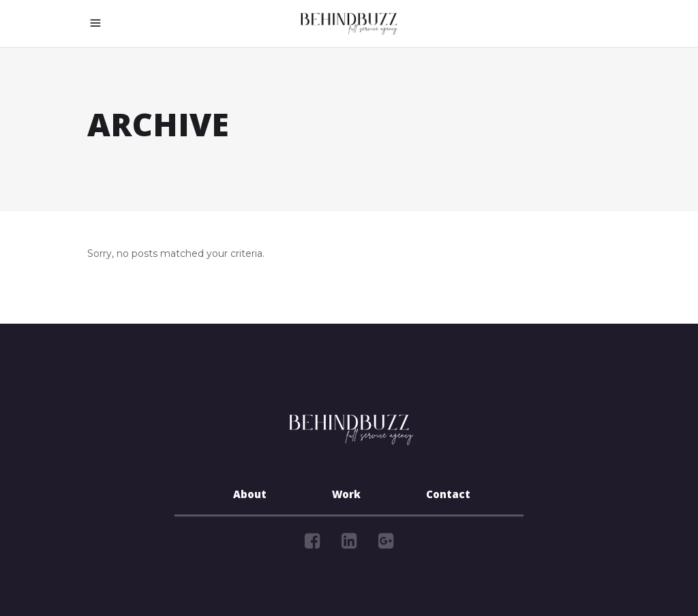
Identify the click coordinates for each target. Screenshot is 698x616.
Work (346, 496)
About (250, 496)
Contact (448, 496)
